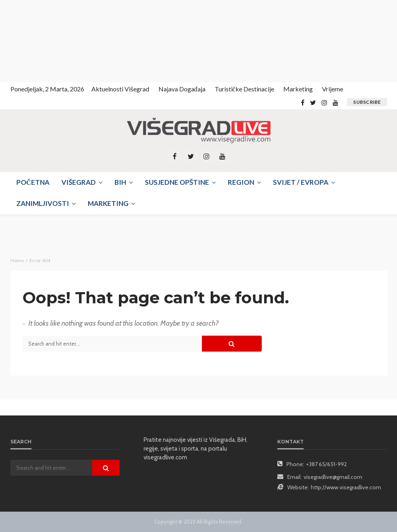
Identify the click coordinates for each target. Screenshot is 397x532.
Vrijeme (333, 89)
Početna (33, 182)
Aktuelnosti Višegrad (120, 89)
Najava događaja (182, 89)
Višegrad (79, 182)
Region (241, 182)
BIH (120, 182)
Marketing (298, 89)
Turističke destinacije (244, 89)
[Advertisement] (72, 40)
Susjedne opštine (177, 182)
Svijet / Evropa (301, 182)
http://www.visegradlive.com (346, 487)
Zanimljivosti (43, 203)
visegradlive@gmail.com (333, 477)
